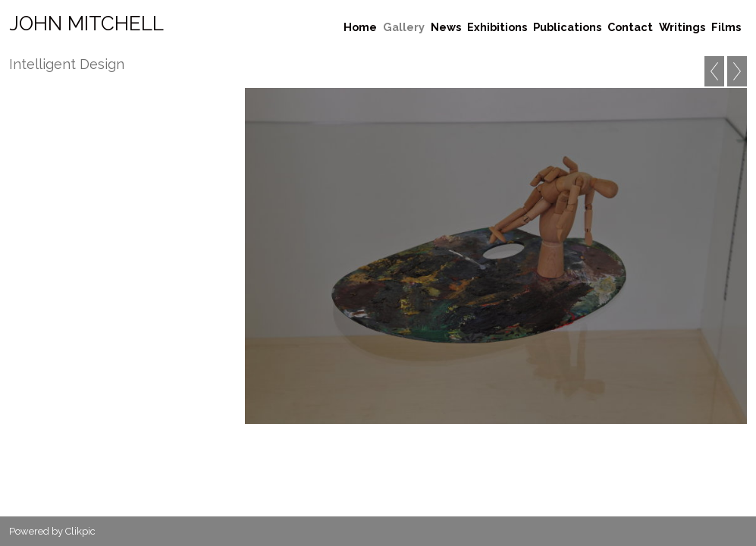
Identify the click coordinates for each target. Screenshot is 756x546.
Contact (630, 27)
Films (726, 27)
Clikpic (80, 531)
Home (360, 27)
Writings (682, 27)
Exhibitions (497, 27)
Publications (567, 27)
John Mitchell (86, 24)
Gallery (404, 27)
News (446, 27)
